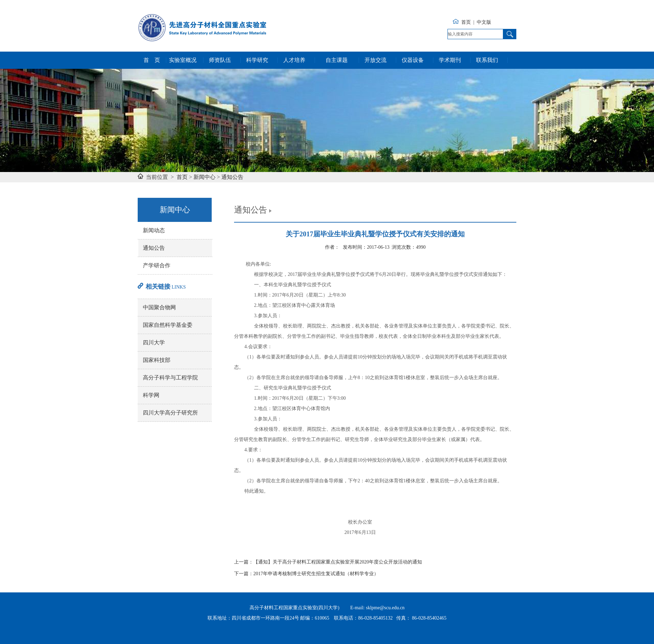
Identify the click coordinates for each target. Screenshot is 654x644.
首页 (466, 22)
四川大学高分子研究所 (170, 413)
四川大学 (154, 342)
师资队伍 (220, 60)
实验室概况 (183, 60)
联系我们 (487, 60)
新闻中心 (204, 177)
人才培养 (294, 60)
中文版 (484, 22)
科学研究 (257, 60)
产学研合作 (157, 265)
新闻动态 (154, 230)
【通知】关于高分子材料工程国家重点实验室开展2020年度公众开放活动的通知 (338, 562)
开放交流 (376, 60)
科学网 (151, 395)
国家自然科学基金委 (168, 325)
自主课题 (337, 60)
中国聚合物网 (159, 307)
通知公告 (232, 177)
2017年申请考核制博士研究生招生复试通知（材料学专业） (316, 574)
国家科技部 (157, 360)
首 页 (152, 60)
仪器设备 (413, 60)
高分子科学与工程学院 (170, 378)
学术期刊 (450, 60)
